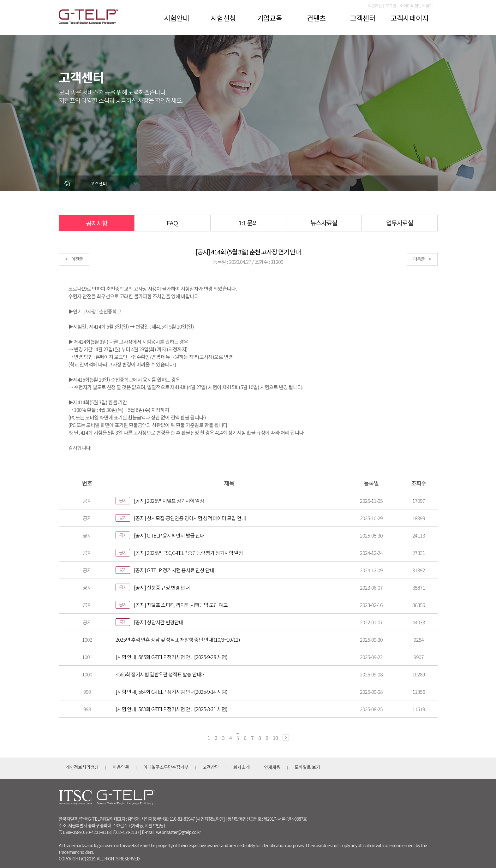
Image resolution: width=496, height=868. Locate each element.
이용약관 (121, 767)
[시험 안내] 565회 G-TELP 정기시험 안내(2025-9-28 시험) (171, 657)
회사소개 (242, 767)
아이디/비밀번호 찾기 (416, 6)
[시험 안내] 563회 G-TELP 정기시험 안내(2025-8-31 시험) (171, 709)
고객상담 (211, 767)
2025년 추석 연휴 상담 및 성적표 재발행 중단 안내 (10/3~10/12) (178, 639)
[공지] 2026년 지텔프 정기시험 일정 (169, 501)
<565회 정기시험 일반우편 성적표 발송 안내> (160, 674)
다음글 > (422, 259)
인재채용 (272, 767)
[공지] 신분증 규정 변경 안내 (162, 587)
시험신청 (223, 18)
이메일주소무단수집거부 (166, 767)
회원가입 (375, 6)
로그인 (391, 6)
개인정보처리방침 (82, 767)
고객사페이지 (409, 18)
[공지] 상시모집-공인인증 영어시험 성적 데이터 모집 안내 (190, 518)
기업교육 (270, 18)
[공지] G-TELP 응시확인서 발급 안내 (169, 535)
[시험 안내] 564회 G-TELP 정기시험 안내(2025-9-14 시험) (171, 692)
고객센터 (363, 18)
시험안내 (176, 18)
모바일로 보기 (307, 767)
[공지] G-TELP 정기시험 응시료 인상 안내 (174, 570)
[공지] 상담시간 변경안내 (158, 622)
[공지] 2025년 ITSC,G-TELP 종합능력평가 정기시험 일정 (188, 553)
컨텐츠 (316, 18)
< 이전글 (74, 259)
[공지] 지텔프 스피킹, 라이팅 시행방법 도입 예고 (181, 605)
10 (275, 738)
